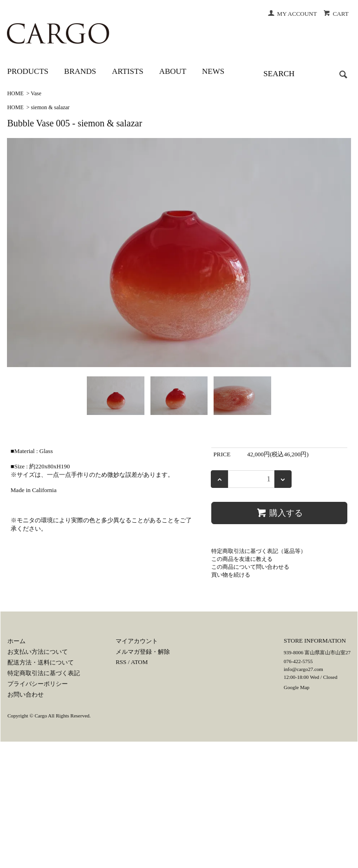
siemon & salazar (50, 107)
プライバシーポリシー (38, 684)
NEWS (213, 71)
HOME (15, 93)
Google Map (296, 687)
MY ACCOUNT (292, 14)
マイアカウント (137, 641)
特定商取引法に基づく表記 (44, 673)
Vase (36, 93)
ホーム (16, 641)
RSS (121, 662)
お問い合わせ (26, 694)
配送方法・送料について (41, 662)
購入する (279, 513)
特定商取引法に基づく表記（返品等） (259, 551)
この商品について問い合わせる (250, 567)
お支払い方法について (38, 652)
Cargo (41, 716)
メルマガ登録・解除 (143, 652)
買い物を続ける (231, 575)
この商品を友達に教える (242, 559)
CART (336, 14)
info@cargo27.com (303, 669)
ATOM (140, 662)
